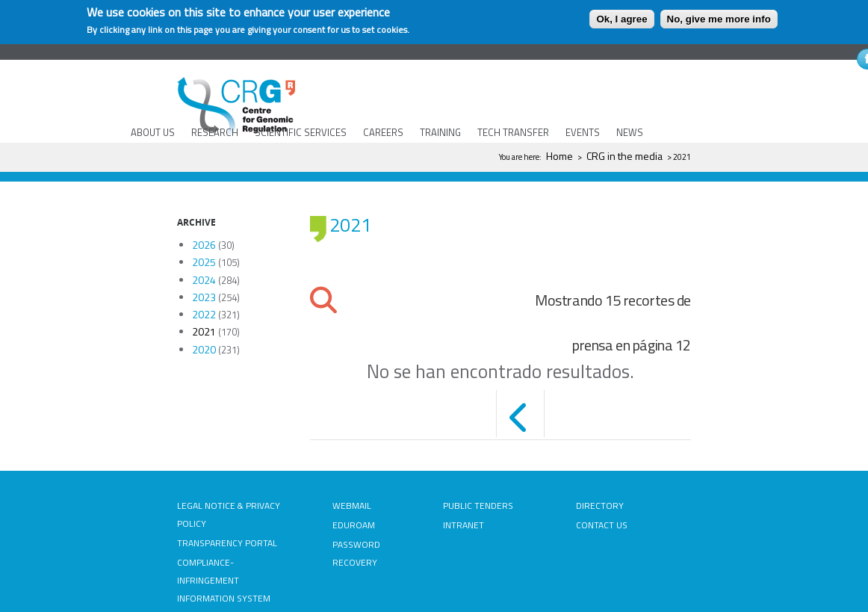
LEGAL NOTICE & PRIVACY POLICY (229, 514)
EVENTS (583, 132)
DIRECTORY (600, 506)
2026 (204, 245)
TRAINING (440, 132)
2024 (204, 280)
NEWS (630, 132)
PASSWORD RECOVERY (356, 553)
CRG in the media (624, 156)
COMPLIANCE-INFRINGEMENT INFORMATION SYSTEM (224, 580)
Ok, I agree (621, 19)
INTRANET (464, 525)
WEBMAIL (352, 506)
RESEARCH (215, 132)
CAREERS (383, 132)
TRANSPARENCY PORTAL (227, 543)
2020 (204, 349)
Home (559, 156)
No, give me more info (719, 19)
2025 (204, 262)
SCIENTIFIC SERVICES (301, 132)
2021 (204, 331)
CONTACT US (602, 525)
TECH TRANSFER (513, 132)
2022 (204, 314)
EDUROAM (354, 525)
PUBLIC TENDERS (478, 506)
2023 (204, 297)
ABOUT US (153, 132)
